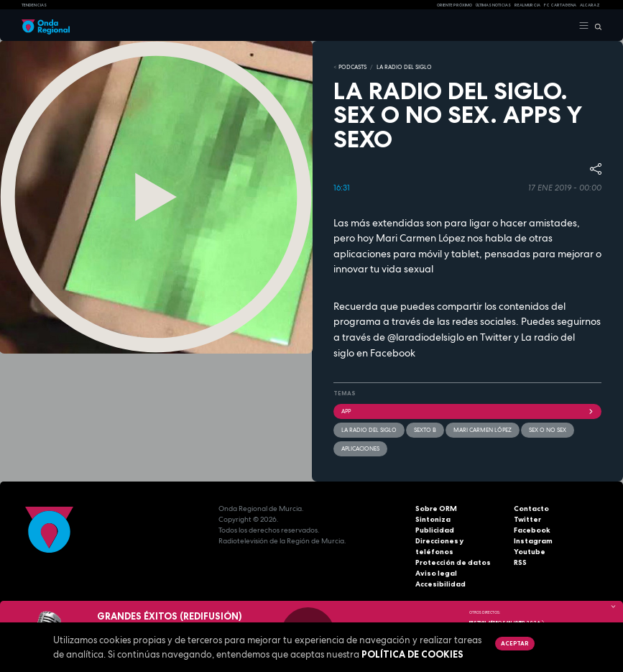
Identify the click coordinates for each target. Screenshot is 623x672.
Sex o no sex (548, 430)
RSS (520, 562)
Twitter (527, 519)
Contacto (531, 508)
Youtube (530, 552)
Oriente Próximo (454, 5)
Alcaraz (590, 5)
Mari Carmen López (483, 430)
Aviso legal (436, 573)
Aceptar (514, 643)
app (468, 411)
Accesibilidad (440, 584)
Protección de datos (453, 562)
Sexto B (425, 430)
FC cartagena (560, 5)
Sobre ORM (436, 508)
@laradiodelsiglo (426, 337)
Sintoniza (433, 519)
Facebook (532, 530)
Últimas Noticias (493, 5)
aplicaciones (360, 448)
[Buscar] (595, 26)
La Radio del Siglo (404, 67)
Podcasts (352, 67)
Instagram (533, 541)
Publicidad (435, 530)
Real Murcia (527, 5)
